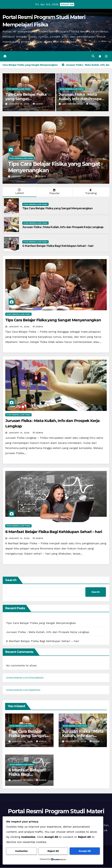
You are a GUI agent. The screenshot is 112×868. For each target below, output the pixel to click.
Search (11, 580)
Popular (54, 192)
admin (38, 104)
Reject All (53, 851)
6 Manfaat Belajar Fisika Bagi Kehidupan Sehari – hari (58, 246)
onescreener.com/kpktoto (23, 690)
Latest (19, 192)
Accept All (85, 851)
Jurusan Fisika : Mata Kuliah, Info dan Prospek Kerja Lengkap (81, 99)
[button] (93, 56)
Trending (91, 192)
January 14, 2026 (19, 104)
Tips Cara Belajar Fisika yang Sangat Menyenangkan (26, 99)
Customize (21, 851)
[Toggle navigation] (106, 56)
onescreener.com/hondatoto (25, 678)
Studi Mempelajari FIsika (18, 89)
